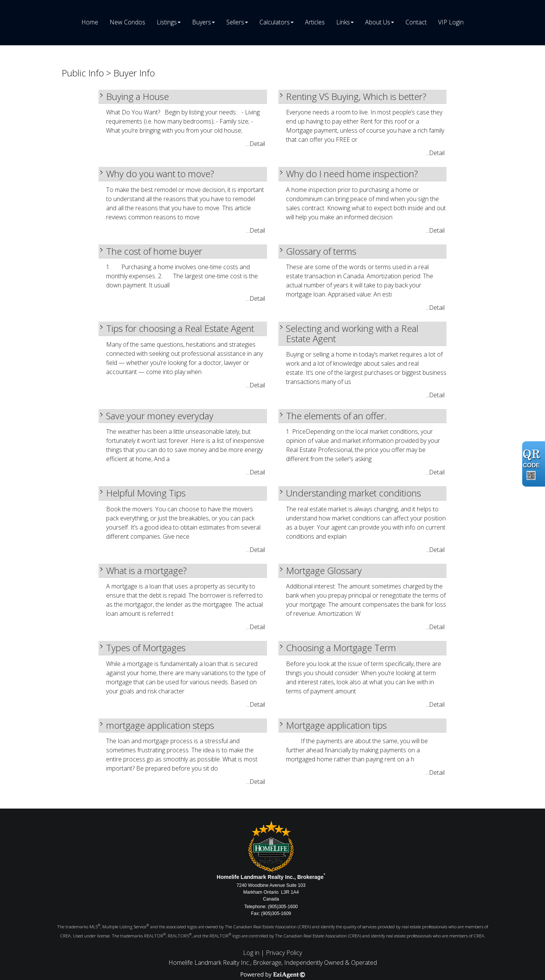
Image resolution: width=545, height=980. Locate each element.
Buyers (202, 22)
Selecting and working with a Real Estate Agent (352, 333)
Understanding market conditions (354, 493)
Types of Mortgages (146, 648)
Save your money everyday (160, 416)
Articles (315, 22)
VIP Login (451, 22)
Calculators (275, 22)
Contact (416, 22)
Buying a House (137, 96)
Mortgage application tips (336, 725)
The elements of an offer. (336, 416)
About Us (378, 22)
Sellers (235, 22)
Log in (251, 953)
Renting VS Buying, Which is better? (356, 96)
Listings (167, 22)
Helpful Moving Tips (146, 493)
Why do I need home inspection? (352, 174)
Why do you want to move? (160, 174)
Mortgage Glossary (324, 570)
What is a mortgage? (146, 570)
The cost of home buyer (154, 251)
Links (343, 22)
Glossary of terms (321, 251)
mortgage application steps (160, 725)
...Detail (256, 144)
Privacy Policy (284, 953)
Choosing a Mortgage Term (341, 648)
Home (90, 22)
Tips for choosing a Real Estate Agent (180, 328)
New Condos (127, 22)
